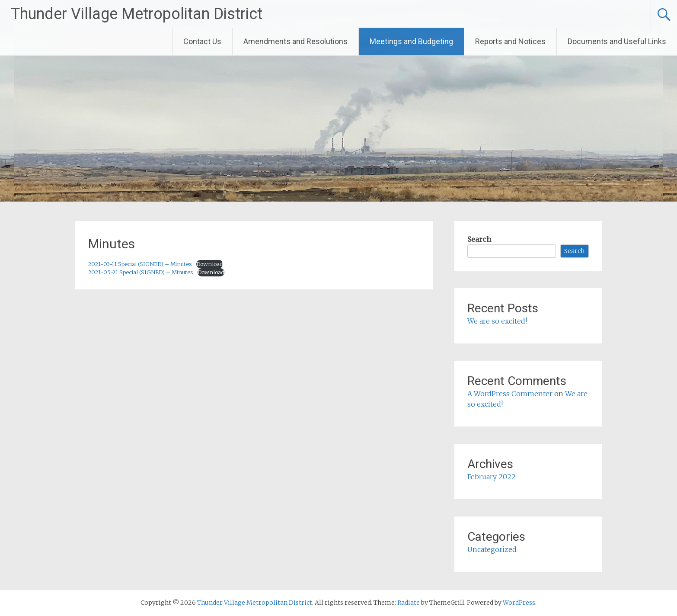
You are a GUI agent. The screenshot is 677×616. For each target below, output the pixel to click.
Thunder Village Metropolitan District (137, 14)
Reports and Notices (510, 41)
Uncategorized (492, 549)
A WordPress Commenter (510, 394)
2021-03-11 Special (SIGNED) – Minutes (140, 264)
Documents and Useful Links (617, 41)
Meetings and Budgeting (411, 41)
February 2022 (492, 477)
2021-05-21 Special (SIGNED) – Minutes (141, 272)
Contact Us (202, 41)
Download (210, 264)
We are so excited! (497, 321)
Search (479, 239)
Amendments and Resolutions (295, 41)
